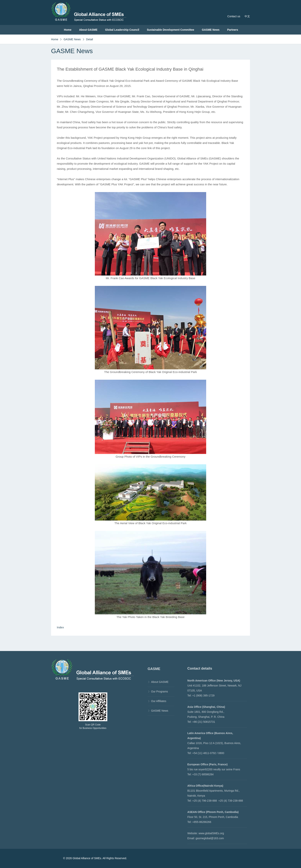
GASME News (211, 30)
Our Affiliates (159, 701)
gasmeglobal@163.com (210, 838)
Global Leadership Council (122, 30)
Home (68, 30)
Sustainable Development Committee (171, 30)
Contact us (234, 16)
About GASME (88, 30)
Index (60, 627)
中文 (247, 16)
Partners (233, 30)
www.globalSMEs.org (211, 833)
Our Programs (160, 691)
